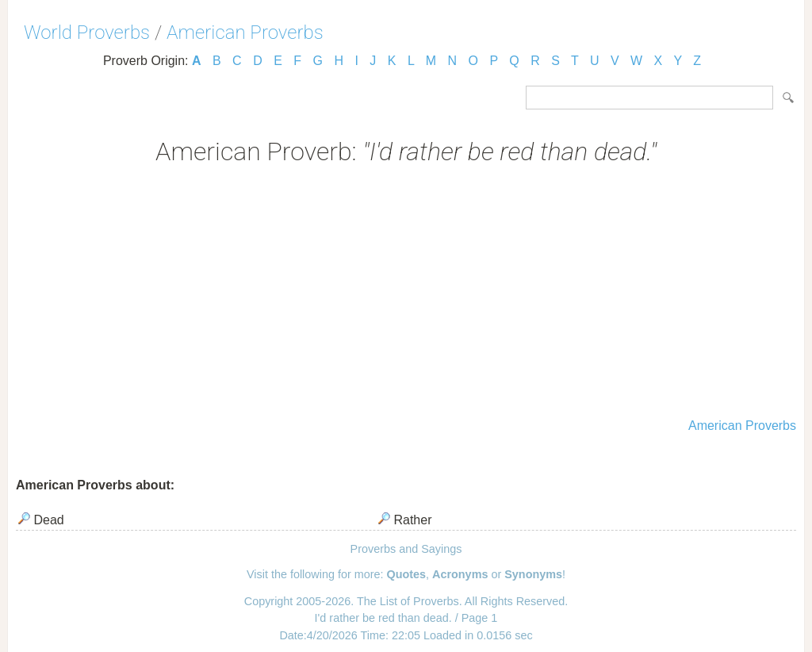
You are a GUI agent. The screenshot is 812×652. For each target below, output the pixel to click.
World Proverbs (87, 33)
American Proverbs (245, 33)
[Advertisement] (406, 293)
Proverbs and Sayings (406, 549)
